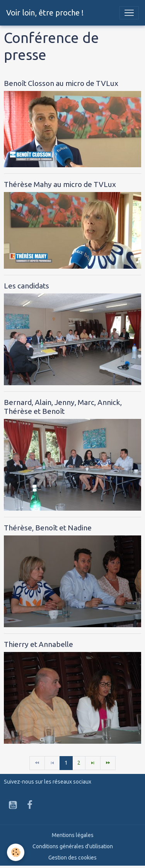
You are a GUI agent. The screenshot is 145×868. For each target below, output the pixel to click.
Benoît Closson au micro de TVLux (61, 83)
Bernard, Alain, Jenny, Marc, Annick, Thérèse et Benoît (63, 407)
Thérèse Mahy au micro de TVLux (60, 184)
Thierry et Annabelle (38, 644)
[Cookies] (16, 852)
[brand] (45, 13)
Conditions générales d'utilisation (73, 846)
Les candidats (26, 286)
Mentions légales (73, 835)
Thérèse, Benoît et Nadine (48, 528)
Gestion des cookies (72, 858)
